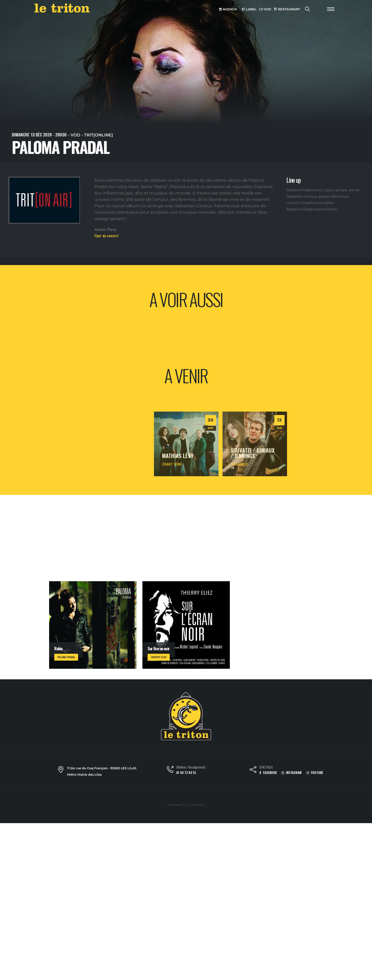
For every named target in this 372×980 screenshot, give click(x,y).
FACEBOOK (268, 773)
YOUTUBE (315, 773)
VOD (265, 9)
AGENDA (228, 9)
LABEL (249, 9)
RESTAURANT (287, 9)
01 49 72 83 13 (186, 773)
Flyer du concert (107, 236)
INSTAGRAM (291, 773)
